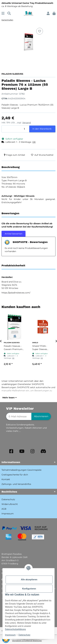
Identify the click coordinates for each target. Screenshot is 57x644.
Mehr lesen (10, 398)
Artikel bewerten (13, 234)
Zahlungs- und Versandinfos (16, 484)
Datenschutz (24, 635)
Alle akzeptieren (29, 580)
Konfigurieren (29, 589)
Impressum (10, 635)
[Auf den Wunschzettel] (40, 31)
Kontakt (6, 479)
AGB (4, 509)
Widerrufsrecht (10, 504)
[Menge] (16, 129)
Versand (27, 123)
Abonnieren (41, 416)
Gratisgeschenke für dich (15, 475)
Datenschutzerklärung (15, 629)
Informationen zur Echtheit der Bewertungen (27, 641)
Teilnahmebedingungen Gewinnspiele (21, 470)
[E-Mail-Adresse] (19, 416)
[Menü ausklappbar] (3, 13)
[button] (48, 13)
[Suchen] (9, 13)
